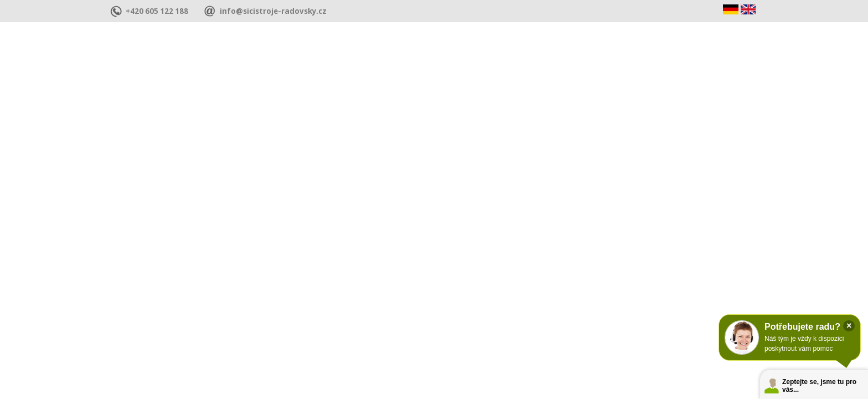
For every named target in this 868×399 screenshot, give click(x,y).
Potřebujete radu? (802, 327)
